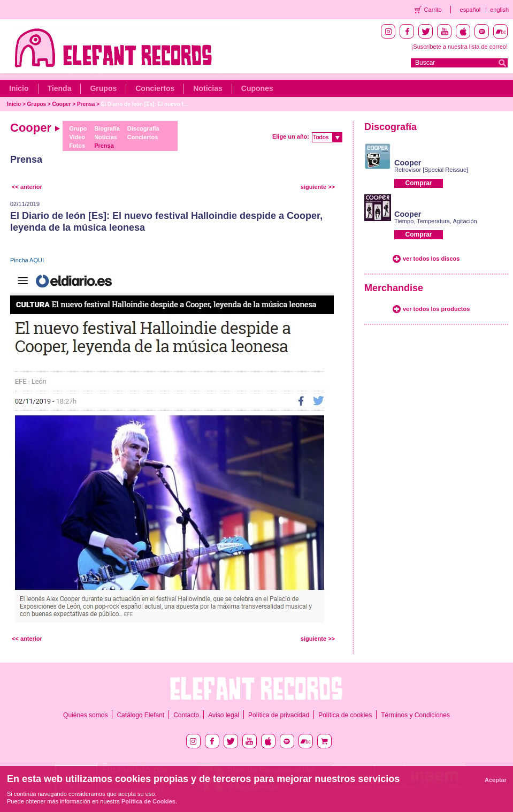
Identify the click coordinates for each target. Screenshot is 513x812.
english (499, 10)
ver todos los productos (436, 309)
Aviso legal (224, 715)
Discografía (143, 128)
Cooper (62, 104)
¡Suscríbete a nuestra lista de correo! (460, 47)
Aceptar (496, 780)
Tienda (60, 88)
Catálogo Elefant (140, 715)
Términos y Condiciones (415, 715)
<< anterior (27, 187)
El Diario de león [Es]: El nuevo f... (144, 104)
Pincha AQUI (27, 260)
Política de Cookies (148, 801)
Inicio (19, 88)
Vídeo (77, 137)
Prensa (86, 104)
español (470, 10)
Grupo (78, 128)
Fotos (77, 146)
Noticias (208, 88)
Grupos (103, 88)
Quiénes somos (85, 715)
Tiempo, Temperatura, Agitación (436, 221)
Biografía (107, 128)
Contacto (186, 715)
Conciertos (155, 88)
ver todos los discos (431, 259)
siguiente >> (318, 187)
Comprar (418, 183)
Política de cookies (345, 715)
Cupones (257, 88)
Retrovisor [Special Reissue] (431, 170)
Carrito (433, 10)
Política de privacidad (279, 715)
